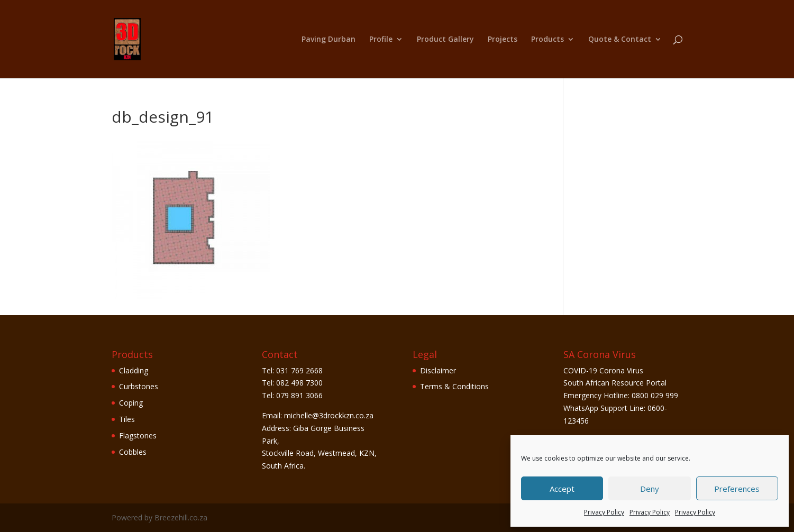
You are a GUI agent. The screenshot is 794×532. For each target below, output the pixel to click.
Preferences (737, 489)
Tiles (127, 419)
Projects (503, 40)
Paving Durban (328, 40)
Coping (131, 403)
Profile (381, 40)
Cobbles (133, 452)
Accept (562, 489)
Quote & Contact (620, 40)
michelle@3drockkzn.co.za (329, 415)
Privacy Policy (604, 512)
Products (547, 40)
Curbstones (139, 386)
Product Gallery (445, 40)
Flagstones (138, 435)
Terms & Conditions (454, 386)
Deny (650, 489)
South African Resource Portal (615, 383)
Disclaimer (438, 370)
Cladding (134, 370)
